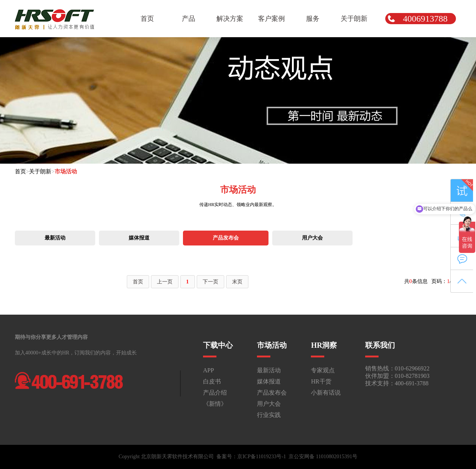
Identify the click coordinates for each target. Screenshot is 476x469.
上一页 (165, 282)
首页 (20, 171)
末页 (237, 282)
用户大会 (312, 238)
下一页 (210, 282)
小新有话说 (326, 393)
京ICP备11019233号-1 (262, 457)
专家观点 (323, 370)
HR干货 (321, 381)
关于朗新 (40, 171)
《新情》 (215, 404)
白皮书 (212, 381)
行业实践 (269, 415)
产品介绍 (215, 393)
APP (208, 370)
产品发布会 (226, 238)
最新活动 (55, 238)
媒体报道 (139, 238)
